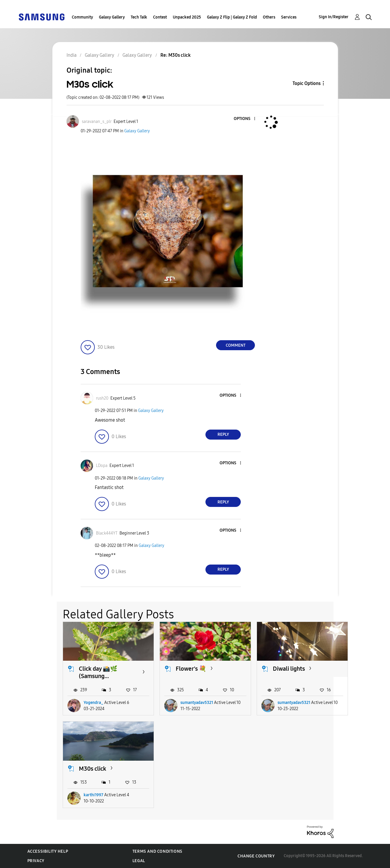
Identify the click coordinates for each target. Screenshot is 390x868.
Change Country (256, 856)
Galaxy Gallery (112, 17)
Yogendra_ (93, 703)
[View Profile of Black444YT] (107, 533)
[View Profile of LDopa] (102, 466)
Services (289, 17)
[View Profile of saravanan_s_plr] (97, 122)
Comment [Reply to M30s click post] (236, 345)
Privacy (36, 861)
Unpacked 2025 (187, 17)
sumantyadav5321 (197, 703)
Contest (160, 17)
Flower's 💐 (191, 669)
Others (269, 17)
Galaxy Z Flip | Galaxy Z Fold (232, 17)
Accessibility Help (48, 851)
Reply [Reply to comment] (223, 434)
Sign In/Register (334, 17)
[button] (245, 119)
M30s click (93, 769)
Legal (139, 861)
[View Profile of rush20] (102, 398)
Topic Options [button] (307, 83)
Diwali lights (289, 669)
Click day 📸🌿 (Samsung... (98, 672)
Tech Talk (139, 17)
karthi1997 (93, 795)
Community (82, 17)
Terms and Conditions (157, 851)
